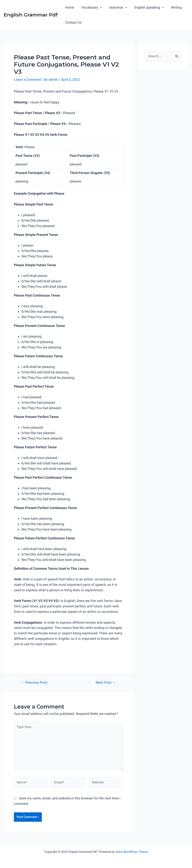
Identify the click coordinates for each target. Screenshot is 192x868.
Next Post (106, 682)
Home (69, 7)
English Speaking (148, 7)
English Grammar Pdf (31, 15)
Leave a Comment (27, 80)
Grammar (117, 7)
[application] (99, 7)
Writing (174, 7)
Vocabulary (91, 7)
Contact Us (73, 22)
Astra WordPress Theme (131, 852)
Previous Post (34, 682)
